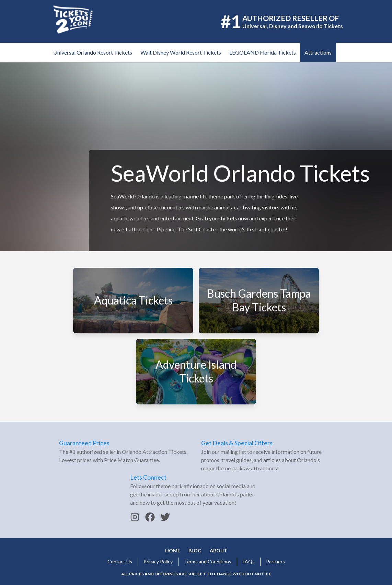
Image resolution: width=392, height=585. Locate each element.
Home (173, 550)
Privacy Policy (158, 561)
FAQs (249, 561)
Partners (275, 561)
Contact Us (120, 561)
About (218, 550)
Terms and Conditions (208, 561)
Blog (195, 550)
